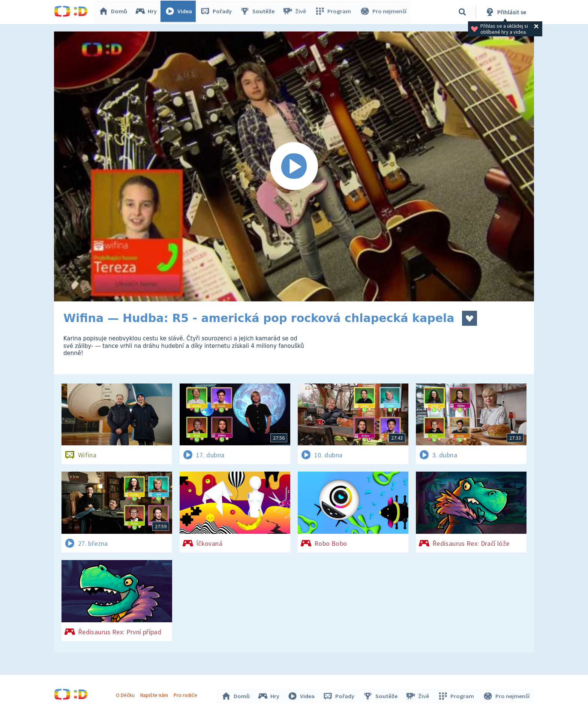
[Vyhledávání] (462, 12)
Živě (296, 12)
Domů (114, 12)
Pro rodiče (187, 694)
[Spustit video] (294, 166)
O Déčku (126, 694)
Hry (148, 12)
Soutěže (259, 12)
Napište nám (155, 694)
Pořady (217, 12)
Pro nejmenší (383, 12)
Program (334, 12)
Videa (180, 12)
